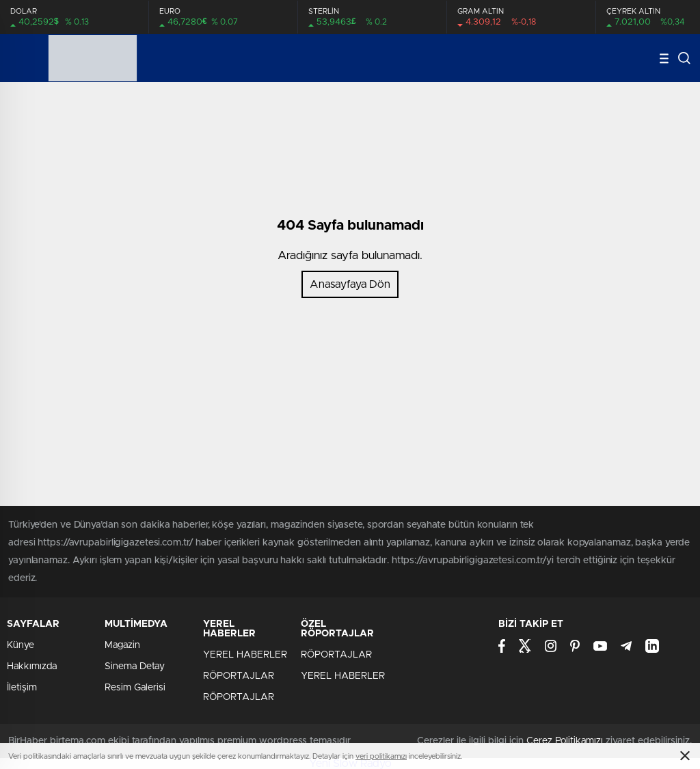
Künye (21, 645)
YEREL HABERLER (245, 655)
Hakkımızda (32, 666)
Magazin (122, 645)
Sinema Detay (135, 666)
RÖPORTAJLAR (239, 676)
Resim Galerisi (135, 688)
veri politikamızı (381, 756)
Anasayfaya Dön (350, 284)
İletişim (22, 688)
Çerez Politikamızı (565, 741)
